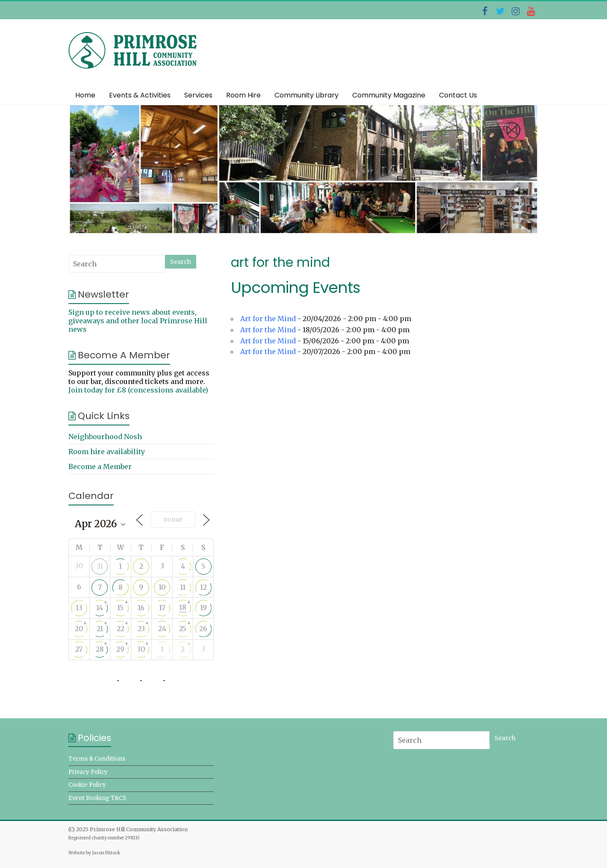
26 (203, 629)
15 (120, 608)
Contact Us (458, 95)
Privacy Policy (88, 772)
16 (141, 608)
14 (100, 608)
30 (141, 649)
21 (100, 629)
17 (162, 608)
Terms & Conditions (97, 759)
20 (79, 629)
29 (120, 649)
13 (79, 608)
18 (183, 607)
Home (85, 95)
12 (203, 587)
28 (100, 649)
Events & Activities (140, 95)
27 (79, 649)
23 (141, 629)
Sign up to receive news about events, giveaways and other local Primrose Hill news (138, 321)
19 (203, 608)
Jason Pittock (106, 853)
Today (173, 520)
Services (198, 95)
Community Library (306, 95)
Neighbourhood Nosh (105, 437)
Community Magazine (389, 95)
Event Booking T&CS (97, 798)
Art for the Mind (268, 319)
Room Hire (243, 95)
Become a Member (100, 466)
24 (162, 629)
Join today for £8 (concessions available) (138, 390)
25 (183, 629)
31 (100, 566)
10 (162, 587)
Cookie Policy (87, 785)
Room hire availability (107, 452)
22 (121, 629)
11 (183, 587)
